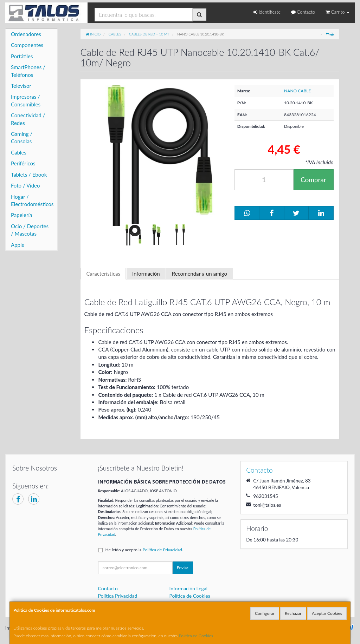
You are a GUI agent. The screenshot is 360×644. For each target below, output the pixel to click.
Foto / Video (25, 185)
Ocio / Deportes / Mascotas (30, 230)
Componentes (27, 45)
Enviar (183, 568)
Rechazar (293, 613)
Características (103, 274)
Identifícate (267, 12)
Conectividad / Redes (28, 119)
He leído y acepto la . (144, 550)
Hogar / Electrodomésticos (32, 200)
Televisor (21, 86)
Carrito (337, 12)
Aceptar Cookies (327, 613)
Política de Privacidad (162, 550)
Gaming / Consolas (22, 137)
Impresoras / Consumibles (26, 100)
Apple (18, 245)
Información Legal (188, 588)
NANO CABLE (297, 91)
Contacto (303, 12)
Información (146, 274)
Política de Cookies (196, 636)
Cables (19, 152)
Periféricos (23, 163)
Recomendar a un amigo (200, 274)
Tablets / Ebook (29, 175)
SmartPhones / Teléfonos (28, 71)
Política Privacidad (118, 596)
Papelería (22, 215)
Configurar (265, 613)
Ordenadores (26, 34)
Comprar (313, 180)
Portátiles (22, 56)
